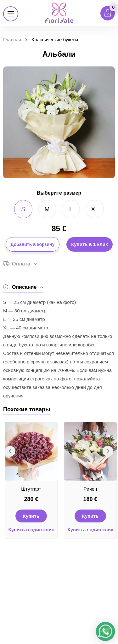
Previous (10, 451)
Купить (31, 516)
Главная (12, 40)
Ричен (90, 489)
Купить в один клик (31, 530)
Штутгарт (31, 489)
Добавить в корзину (33, 244)
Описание (23, 287)
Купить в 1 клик (89, 244)
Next (108, 451)
